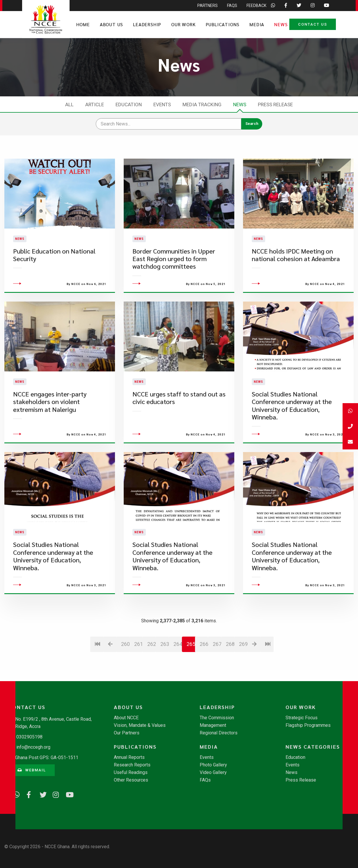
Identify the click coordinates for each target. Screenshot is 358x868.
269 (243, 679)
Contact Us (313, 24)
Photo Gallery (213, 765)
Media (257, 24)
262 (151, 679)
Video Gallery (213, 773)
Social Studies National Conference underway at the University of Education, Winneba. (292, 440)
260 (125, 679)
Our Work (183, 24)
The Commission (217, 718)
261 (138, 679)
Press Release (275, 104)
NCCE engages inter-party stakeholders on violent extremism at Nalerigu (50, 436)
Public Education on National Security (54, 272)
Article (95, 104)
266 (204, 679)
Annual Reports (129, 757)
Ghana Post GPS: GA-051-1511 (47, 758)
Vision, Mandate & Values (140, 725)
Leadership (147, 24)
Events (162, 104)
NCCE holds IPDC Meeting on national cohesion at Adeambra (296, 272)
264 (178, 679)
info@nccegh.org (33, 747)
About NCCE (126, 718)
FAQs (205, 780)
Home (83, 24)
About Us (111, 24)
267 (217, 679)
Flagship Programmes (308, 725)
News (281, 24)
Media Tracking (202, 104)
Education (129, 104)
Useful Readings (131, 773)
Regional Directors (219, 733)
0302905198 (29, 737)
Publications (223, 24)
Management (213, 725)
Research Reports (132, 765)
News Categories (313, 747)
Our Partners (127, 733)
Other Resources (131, 780)
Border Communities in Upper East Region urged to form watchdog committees (174, 276)
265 (191, 679)
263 (165, 679)
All (69, 104)
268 (230, 679)
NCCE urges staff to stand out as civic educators (179, 432)
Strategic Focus (302, 718)
